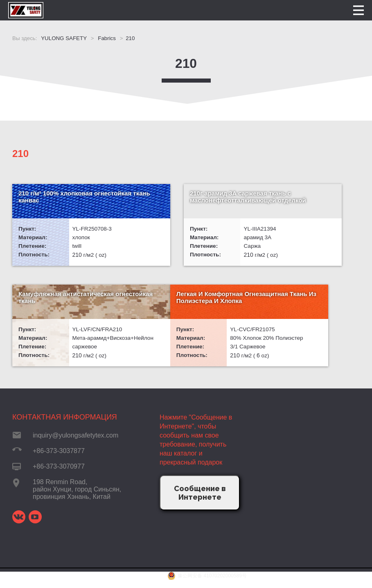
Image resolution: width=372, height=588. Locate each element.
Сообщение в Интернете (200, 501)
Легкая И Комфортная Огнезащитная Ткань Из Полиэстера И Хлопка (54, 307)
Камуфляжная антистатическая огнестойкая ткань (307, 201)
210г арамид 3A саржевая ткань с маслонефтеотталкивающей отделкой (183, 204)
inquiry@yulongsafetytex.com (76, 443)
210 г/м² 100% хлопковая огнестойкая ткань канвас (58, 197)
